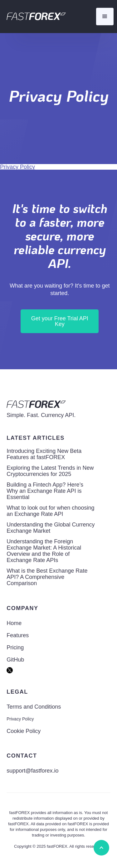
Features (18, 635)
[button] (105, 17)
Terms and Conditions (34, 707)
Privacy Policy (17, 167)
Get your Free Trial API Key (60, 321)
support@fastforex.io (32, 771)
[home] (35, 17)
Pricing (15, 647)
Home (14, 623)
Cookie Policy (24, 731)
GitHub (15, 660)
